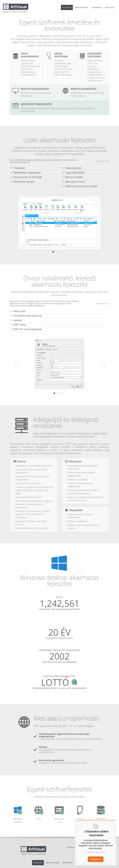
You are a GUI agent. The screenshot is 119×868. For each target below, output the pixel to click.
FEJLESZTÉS (67, 7)
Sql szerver (96, 36)
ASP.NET (73, 726)
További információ (96, 852)
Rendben (96, 859)
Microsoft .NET (79, 36)
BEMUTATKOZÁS (82, 7)
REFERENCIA (97, 7)
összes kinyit (103, 161)
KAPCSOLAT (110, 7)
